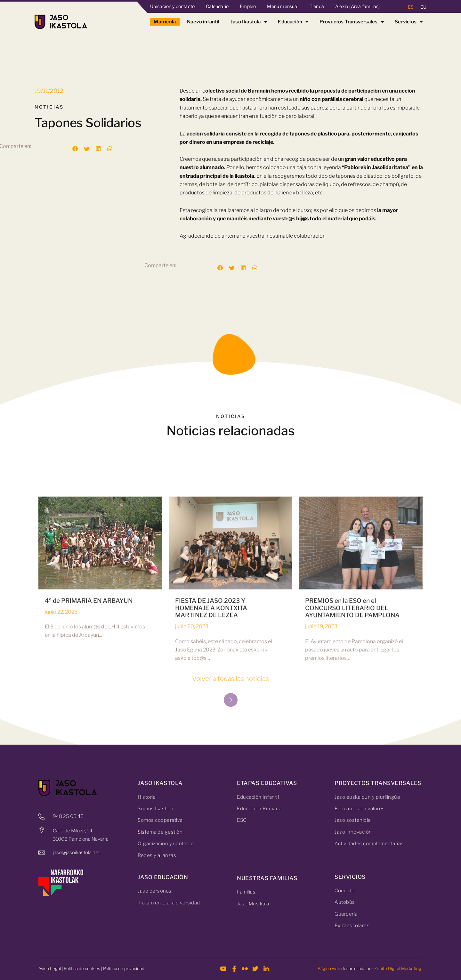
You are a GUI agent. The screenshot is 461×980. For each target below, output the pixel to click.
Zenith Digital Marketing (398, 968)
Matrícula (165, 22)
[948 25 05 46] (42, 817)
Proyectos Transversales (352, 22)
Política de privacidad (124, 968)
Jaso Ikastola (249, 22)
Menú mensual (283, 6)
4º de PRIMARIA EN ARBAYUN (89, 720)
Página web (329, 968)
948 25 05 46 (68, 816)
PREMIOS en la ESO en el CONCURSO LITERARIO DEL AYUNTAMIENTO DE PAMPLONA (352, 727)
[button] (75, 149)
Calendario (217, 6)
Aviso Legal (50, 968)
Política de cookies (82, 968)
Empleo (248, 6)
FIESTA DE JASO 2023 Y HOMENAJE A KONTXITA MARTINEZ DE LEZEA (211, 727)
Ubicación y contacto (172, 6)
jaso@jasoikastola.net (76, 853)
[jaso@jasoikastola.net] (42, 853)
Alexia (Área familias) (357, 6)
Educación (293, 22)
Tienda (317, 6)
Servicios (409, 22)
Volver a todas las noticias (230, 679)
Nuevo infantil (203, 22)
